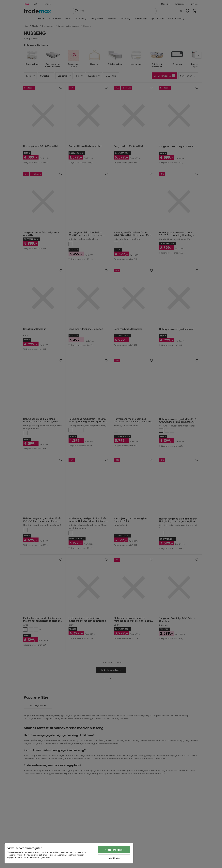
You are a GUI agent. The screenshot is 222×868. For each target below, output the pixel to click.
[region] (69, 853)
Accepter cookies (114, 850)
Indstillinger (114, 858)
